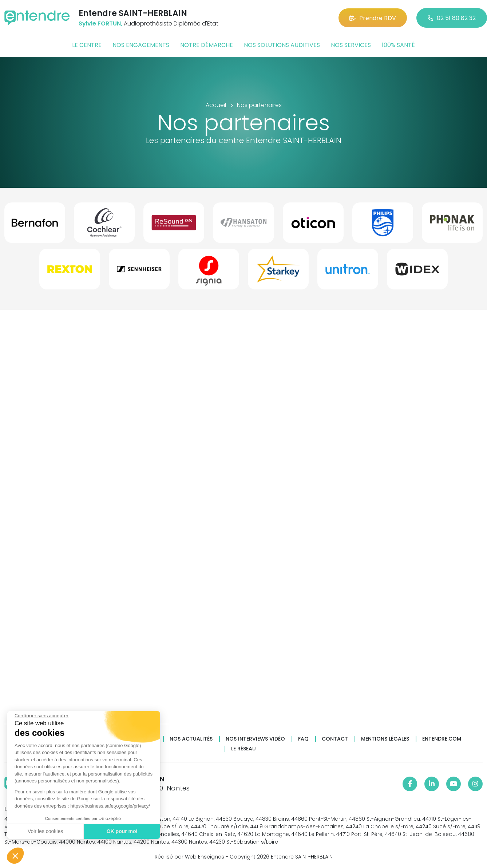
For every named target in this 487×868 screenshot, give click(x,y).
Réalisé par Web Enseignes (189, 857)
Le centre (87, 45)
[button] (15, 856)
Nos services (351, 45)
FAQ (303, 739)
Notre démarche (207, 45)
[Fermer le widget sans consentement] (41, 716)
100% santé (398, 45)
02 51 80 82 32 (452, 18)
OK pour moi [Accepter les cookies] (121, 831)
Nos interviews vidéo (255, 739)
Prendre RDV (373, 18)
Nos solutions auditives (282, 45)
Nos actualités (191, 739)
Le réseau (243, 749)
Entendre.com (442, 739)
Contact (335, 739)
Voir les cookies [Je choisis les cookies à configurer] (45, 831)
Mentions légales (385, 739)
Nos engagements (141, 45)
